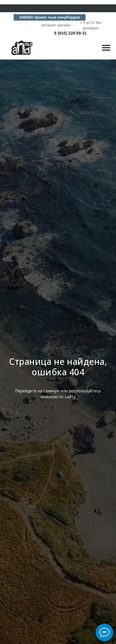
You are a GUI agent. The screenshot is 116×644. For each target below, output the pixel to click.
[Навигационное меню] (106, 48)
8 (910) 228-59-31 (70, 33)
